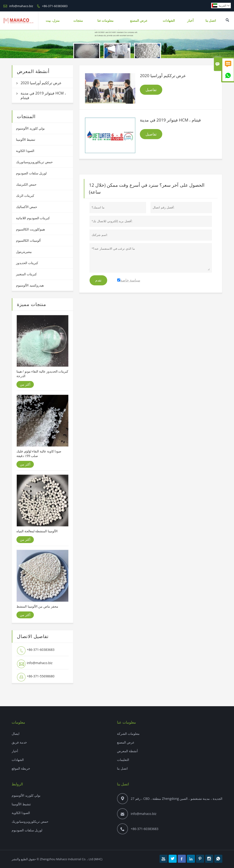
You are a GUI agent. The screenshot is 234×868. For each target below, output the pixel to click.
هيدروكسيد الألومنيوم (30, 285)
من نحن (109, 44)
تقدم (98, 280)
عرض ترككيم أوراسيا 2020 (41, 83)
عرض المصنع (139, 20)
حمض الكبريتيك (26, 184)
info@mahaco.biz (21, 6)
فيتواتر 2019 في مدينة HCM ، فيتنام (43, 95)
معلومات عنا (106, 20)
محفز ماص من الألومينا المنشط (37, 606)
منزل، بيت (53, 20)
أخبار (190, 20)
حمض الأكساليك (27, 207)
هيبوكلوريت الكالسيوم (30, 229)
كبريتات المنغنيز (26, 274)
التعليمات (123, 760)
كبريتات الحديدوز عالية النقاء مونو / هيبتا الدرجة (42, 374)
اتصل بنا (211, 20)
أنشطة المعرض (127, 751)
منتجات (78, 20)
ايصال (16, 734)
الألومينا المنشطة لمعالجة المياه (37, 531)
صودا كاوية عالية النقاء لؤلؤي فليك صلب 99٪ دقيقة (39, 453)
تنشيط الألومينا (26, 139)
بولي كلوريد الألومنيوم (30, 128)
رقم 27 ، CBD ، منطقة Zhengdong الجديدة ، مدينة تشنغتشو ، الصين (177, 799)
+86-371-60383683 (55, 6)
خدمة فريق (19, 742)
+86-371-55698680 (41, 676)
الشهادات (169, 20)
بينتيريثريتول (24, 252)
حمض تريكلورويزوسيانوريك (34, 162)
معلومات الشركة (128, 734)
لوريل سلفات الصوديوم (31, 173)
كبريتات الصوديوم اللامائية (33, 218)
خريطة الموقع (21, 768)
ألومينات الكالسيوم (28, 240)
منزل (95, 44)
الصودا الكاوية (25, 151)
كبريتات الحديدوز (27, 263)
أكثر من (25, 384)
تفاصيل (151, 90)
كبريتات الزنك (25, 196)
